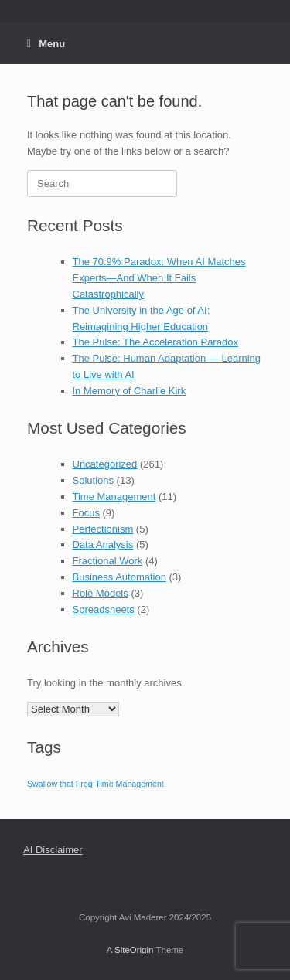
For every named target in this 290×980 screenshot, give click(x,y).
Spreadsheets (104, 609)
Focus (86, 513)
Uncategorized (105, 464)
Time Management (114, 497)
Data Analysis (103, 544)
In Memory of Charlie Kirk (130, 391)
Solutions (93, 480)
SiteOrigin (134, 950)
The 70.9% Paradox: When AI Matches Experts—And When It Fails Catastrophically (159, 278)
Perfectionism (103, 529)
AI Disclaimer (53, 850)
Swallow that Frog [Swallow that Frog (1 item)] (60, 784)
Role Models (101, 593)
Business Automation (119, 577)
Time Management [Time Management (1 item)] (129, 784)
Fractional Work (108, 561)
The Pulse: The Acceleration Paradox (155, 342)
